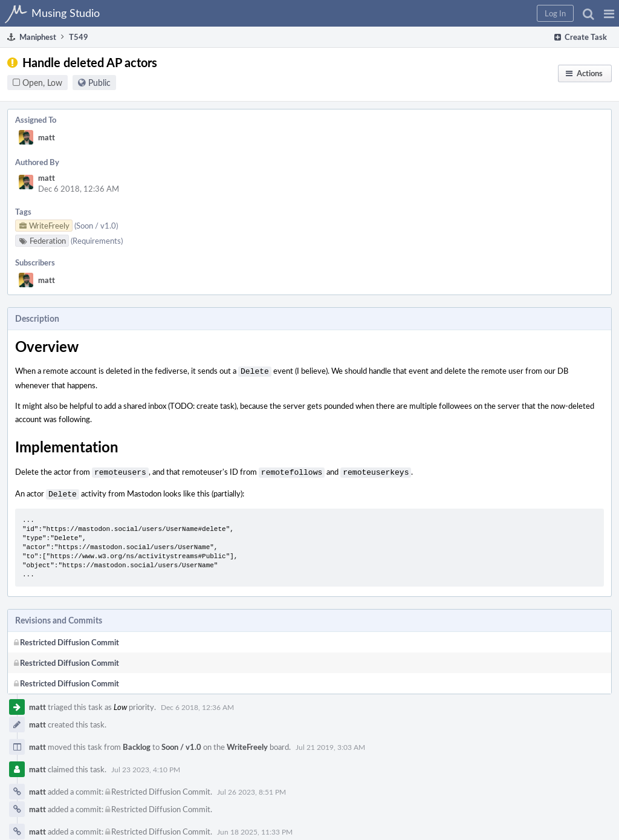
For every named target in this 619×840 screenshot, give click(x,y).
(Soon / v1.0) (96, 226)
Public (99, 83)
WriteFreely (247, 743)
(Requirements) (97, 241)
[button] (609, 13)
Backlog (137, 743)
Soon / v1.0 (181, 743)
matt (47, 137)
